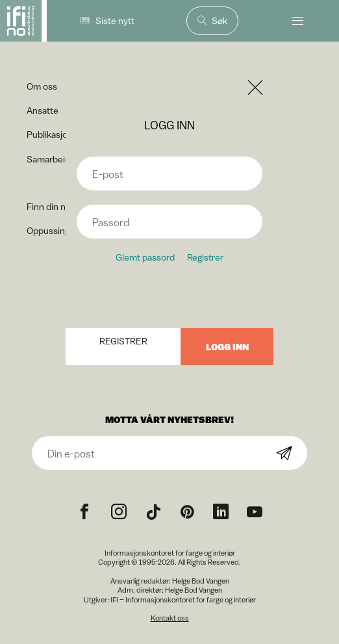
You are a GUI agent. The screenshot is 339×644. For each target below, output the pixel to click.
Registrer (205, 257)
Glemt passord (145, 257)
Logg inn (227, 347)
